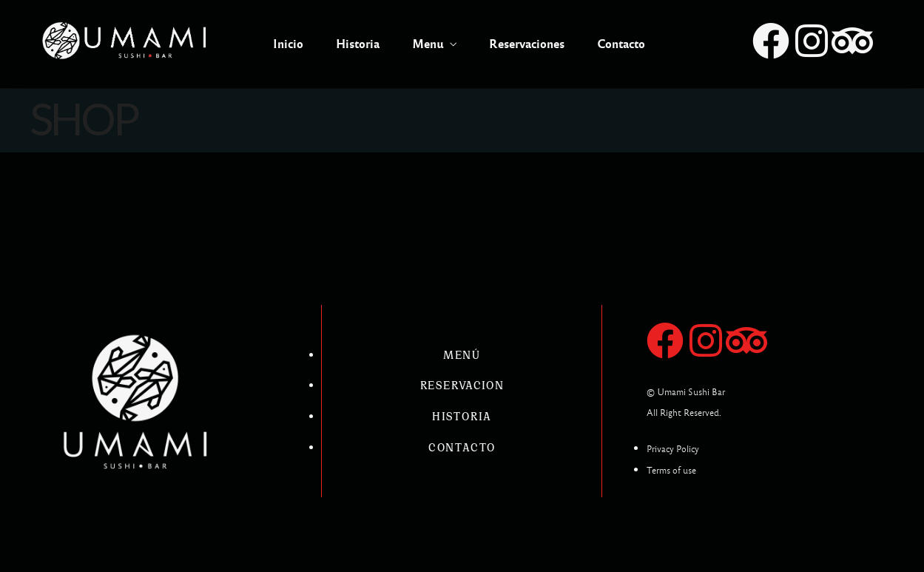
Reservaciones (527, 44)
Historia (358, 44)
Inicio (288, 44)
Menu (428, 44)
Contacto (621, 44)
